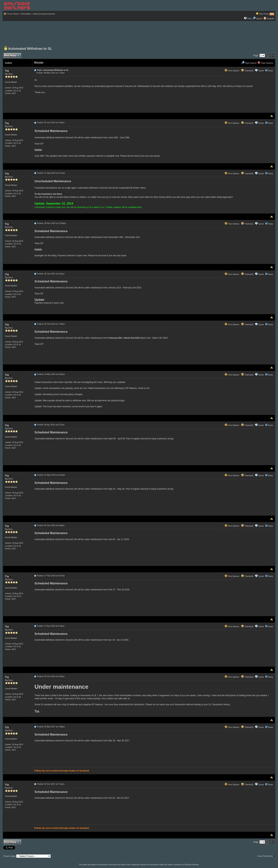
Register (271, 19)
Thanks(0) (247, 71)
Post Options (232, 71)
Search (258, 19)
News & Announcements (44, 14)
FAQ (249, 19)
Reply (271, 71)
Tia (8, 71)
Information (26, 14)
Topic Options (265, 63)
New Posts (264, 14)
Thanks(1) (247, 224)
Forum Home (13, 14)
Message (39, 62)
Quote (261, 71)
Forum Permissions (266, 856)
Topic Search (249, 63)
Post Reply (12, 56)
